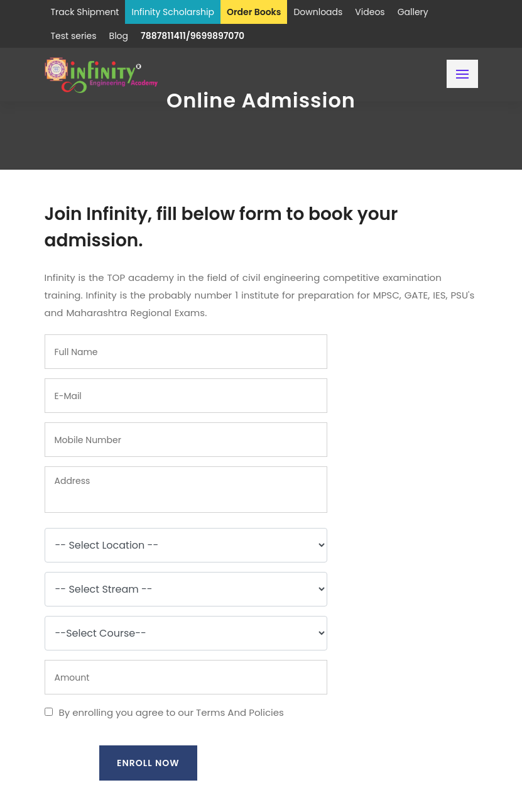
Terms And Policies (240, 712)
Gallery (413, 12)
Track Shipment (85, 12)
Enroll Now (148, 763)
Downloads (318, 12)
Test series (74, 36)
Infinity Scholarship (173, 12)
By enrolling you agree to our (164, 712)
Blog (119, 36)
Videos (370, 12)
